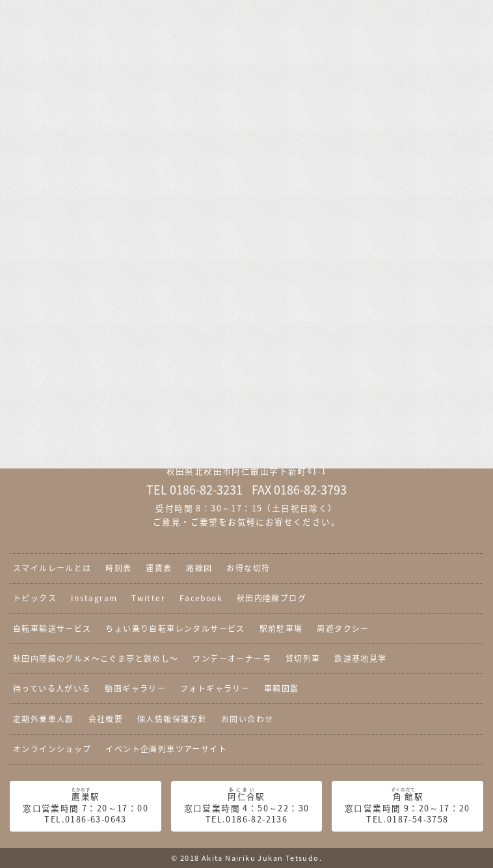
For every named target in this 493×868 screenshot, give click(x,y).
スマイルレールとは (52, 568)
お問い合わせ (247, 719)
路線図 (199, 568)
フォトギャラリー (215, 688)
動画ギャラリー (135, 688)
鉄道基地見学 (360, 658)
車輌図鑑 (282, 688)
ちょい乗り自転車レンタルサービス (175, 629)
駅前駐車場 (281, 629)
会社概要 (106, 719)
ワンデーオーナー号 (232, 658)
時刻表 (118, 568)
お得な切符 (248, 568)
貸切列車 (303, 658)
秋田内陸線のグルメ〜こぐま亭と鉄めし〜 (96, 658)
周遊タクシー (343, 629)
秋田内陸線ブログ (272, 598)
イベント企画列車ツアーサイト (166, 749)
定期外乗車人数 (44, 719)
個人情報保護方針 (172, 719)
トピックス (35, 598)
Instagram (94, 598)
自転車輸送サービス (52, 629)
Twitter (148, 598)
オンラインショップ (52, 749)
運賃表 (159, 568)
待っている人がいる (52, 688)
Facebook (201, 598)
